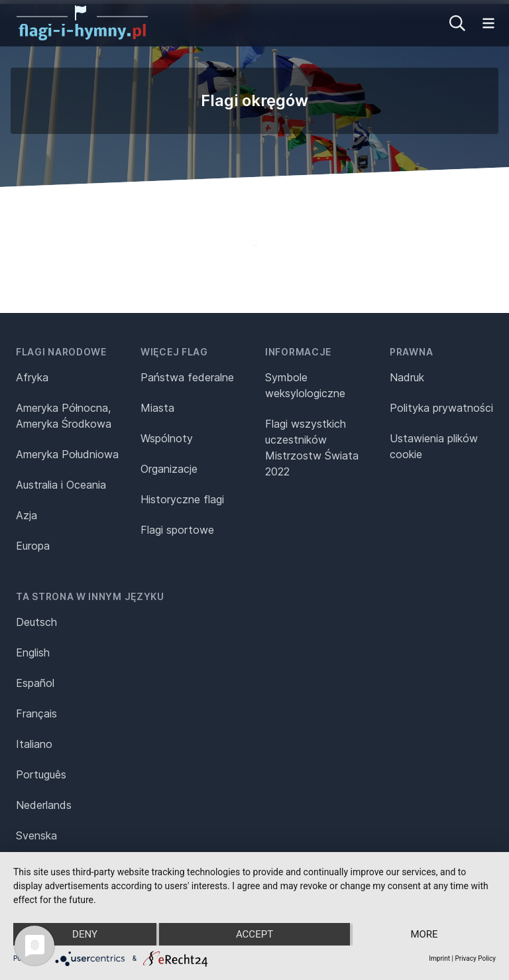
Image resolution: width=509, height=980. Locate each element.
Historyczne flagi (182, 499)
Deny (85, 934)
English (33, 652)
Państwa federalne (187, 377)
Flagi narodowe (61, 352)
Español (35, 683)
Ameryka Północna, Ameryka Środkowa (64, 416)
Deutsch (36, 622)
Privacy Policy (475, 958)
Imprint (439, 958)
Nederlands (44, 805)
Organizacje (169, 469)
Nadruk (407, 377)
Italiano (34, 744)
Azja (27, 515)
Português (41, 774)
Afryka (32, 377)
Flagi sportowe (177, 530)
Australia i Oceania (61, 485)
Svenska (36, 835)
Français (36, 713)
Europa (33, 546)
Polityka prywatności (441, 408)
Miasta (157, 408)
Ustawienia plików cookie (434, 446)
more (424, 934)
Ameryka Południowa (67, 454)
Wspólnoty (167, 438)
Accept (254, 934)
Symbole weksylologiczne (305, 385)
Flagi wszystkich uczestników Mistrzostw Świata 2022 (312, 448)
